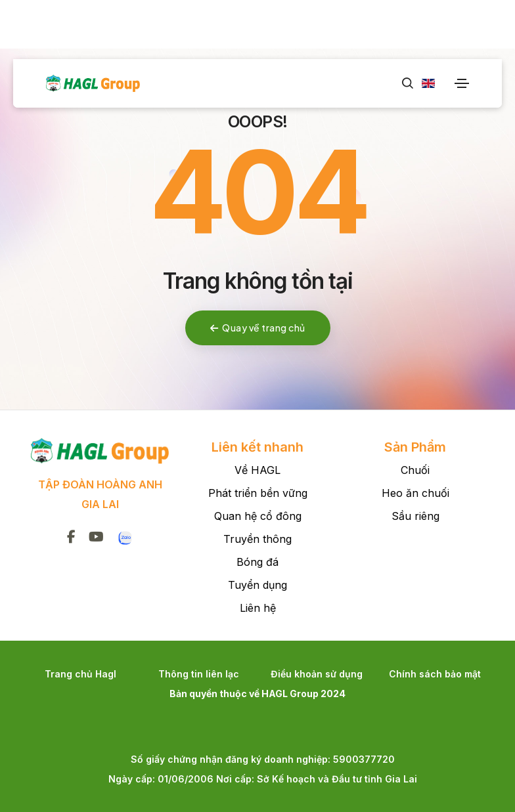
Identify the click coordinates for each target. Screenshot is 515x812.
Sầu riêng (415, 516)
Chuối (415, 470)
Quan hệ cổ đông (258, 516)
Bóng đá (257, 562)
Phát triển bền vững (258, 493)
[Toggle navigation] (462, 83)
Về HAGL (257, 470)
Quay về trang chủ (258, 328)
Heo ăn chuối (415, 493)
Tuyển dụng (257, 585)
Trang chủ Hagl (80, 674)
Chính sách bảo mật (435, 674)
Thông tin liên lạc (199, 674)
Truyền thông (257, 539)
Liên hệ (258, 608)
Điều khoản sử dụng (317, 674)
